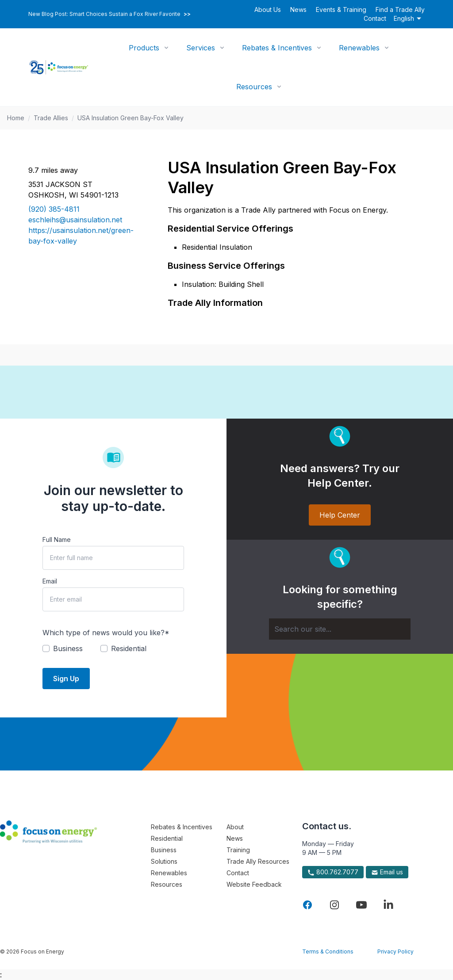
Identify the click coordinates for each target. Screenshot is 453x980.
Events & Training (341, 10)
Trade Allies (51, 118)
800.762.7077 (333, 872)
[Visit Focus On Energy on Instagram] (334, 905)
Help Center (340, 515)
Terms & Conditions (328, 951)
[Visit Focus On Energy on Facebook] (307, 905)
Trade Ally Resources (258, 861)
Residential (167, 838)
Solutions (164, 861)
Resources (254, 87)
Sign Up (66, 679)
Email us (387, 872)
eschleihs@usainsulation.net (75, 220)
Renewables (359, 48)
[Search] (340, 629)
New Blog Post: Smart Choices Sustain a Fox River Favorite (109, 14)
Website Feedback (254, 884)
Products (144, 48)
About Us (268, 10)
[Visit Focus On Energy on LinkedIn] (388, 905)
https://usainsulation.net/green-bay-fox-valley (81, 236)
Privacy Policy (395, 951)
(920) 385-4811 (54, 209)
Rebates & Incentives (277, 48)
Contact (375, 18)
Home (16, 118)
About (235, 827)
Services (201, 48)
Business (164, 850)
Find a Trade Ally (400, 10)
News (298, 10)
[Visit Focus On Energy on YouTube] (361, 905)
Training (238, 850)
